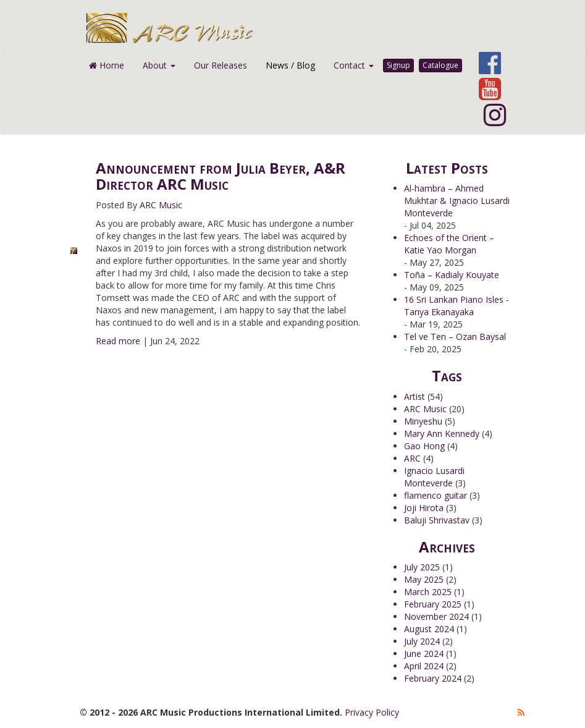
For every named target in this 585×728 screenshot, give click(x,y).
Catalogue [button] (440, 65)
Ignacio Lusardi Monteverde (434, 477)
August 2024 (429, 629)
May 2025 (424, 579)
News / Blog (290, 65)
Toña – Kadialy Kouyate (452, 275)
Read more (118, 341)
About (159, 65)
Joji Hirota (424, 508)
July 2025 (422, 567)
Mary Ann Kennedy (442, 434)
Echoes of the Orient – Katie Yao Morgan (449, 244)
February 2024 (433, 678)
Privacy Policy (372, 712)
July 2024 (422, 641)
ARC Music (161, 205)
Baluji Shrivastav (437, 520)
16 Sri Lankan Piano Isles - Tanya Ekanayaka (457, 306)
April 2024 (424, 666)
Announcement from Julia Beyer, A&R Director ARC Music (221, 176)
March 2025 (428, 592)
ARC (412, 458)
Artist (415, 396)
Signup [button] (398, 65)
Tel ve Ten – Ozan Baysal (455, 336)
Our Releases (221, 65)
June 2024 (424, 654)
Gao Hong (424, 446)
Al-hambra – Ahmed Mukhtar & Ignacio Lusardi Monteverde (457, 201)
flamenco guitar (436, 495)
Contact (354, 65)
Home (107, 65)
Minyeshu (423, 421)
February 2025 (433, 604)
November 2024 (436, 616)
